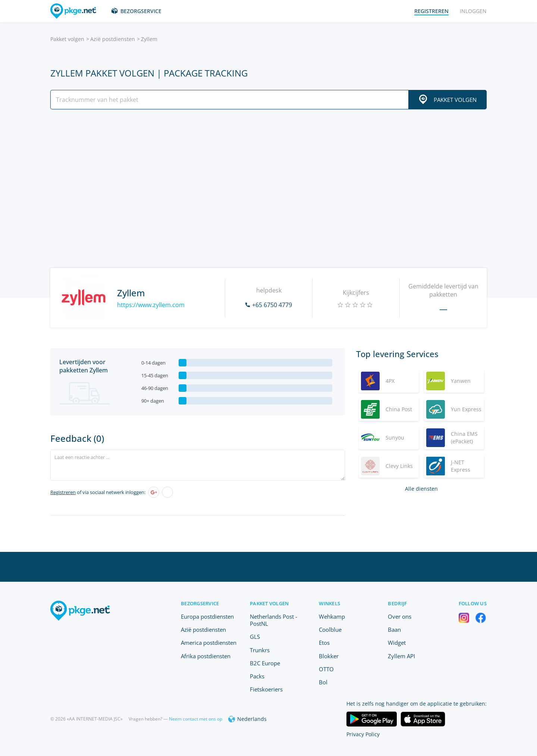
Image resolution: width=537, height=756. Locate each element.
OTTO (326, 669)
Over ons (400, 616)
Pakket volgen (67, 39)
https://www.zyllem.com (151, 305)
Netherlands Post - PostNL (274, 620)
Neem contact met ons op (196, 719)
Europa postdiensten (207, 616)
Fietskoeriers (266, 689)
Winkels (329, 603)
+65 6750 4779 (272, 305)
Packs (257, 676)
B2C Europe (265, 663)
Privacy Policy (363, 734)
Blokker (329, 656)
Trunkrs (260, 650)
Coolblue (330, 630)
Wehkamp (332, 616)
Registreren (63, 492)
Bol (323, 682)
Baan (394, 630)
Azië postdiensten (113, 39)
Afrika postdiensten (206, 656)
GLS (255, 637)
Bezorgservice (141, 11)
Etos (324, 643)
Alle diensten (421, 489)
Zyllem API (401, 656)
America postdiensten (209, 643)
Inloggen (473, 11)
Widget (397, 643)
